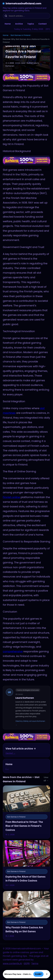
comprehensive (13, 651)
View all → (46, 779)
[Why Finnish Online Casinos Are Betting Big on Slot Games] (26, 916)
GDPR (27, 963)
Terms (35, 963)
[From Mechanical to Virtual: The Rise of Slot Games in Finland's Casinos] (26, 812)
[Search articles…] (28, 16)
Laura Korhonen (25, 698)
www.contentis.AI (12, 963)
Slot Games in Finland (20, 35)
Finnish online (11, 497)
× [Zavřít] (47, 974)
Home (8, 24)
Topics (31, 24)
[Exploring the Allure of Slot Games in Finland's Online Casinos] (26, 865)
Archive (19, 24)
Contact (43, 24)
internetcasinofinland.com (23, 3)
